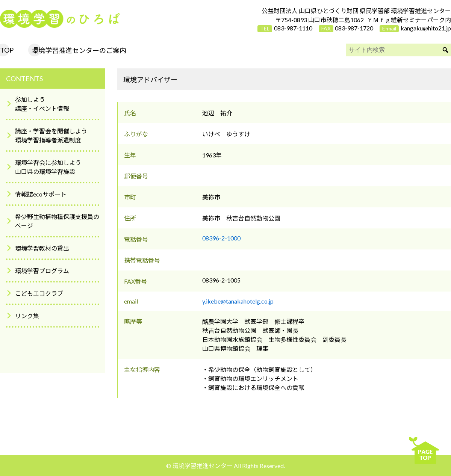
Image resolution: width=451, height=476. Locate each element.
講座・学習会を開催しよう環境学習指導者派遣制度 (51, 135)
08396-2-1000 (221, 238)
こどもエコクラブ (39, 293)
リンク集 (27, 316)
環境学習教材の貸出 (42, 248)
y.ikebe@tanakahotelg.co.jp (238, 301)
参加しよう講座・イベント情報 (42, 104)
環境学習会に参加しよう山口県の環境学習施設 (48, 167)
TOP (7, 50)
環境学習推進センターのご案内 (79, 50)
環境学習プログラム (42, 271)
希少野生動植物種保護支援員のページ (57, 221)
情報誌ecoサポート (41, 194)
